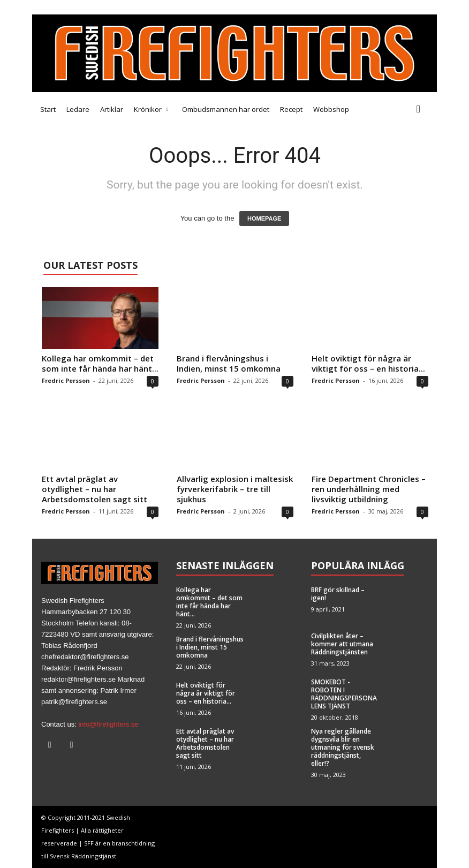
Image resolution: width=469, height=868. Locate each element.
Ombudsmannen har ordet (226, 109)
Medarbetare (53, 7)
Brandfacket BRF (191, 7)
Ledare (78, 109)
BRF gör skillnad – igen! (338, 594)
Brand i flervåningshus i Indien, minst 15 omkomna (229, 363)
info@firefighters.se (108, 724)
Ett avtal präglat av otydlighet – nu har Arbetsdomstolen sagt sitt (94, 489)
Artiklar (112, 109)
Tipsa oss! (97, 7)
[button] (421, 109)
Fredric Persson (66, 380)
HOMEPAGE (264, 218)
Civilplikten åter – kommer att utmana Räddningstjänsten (342, 644)
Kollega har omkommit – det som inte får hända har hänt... (100, 363)
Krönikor (151, 109)
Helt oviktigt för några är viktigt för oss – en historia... (368, 363)
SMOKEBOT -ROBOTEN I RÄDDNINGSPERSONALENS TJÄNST (344, 694)
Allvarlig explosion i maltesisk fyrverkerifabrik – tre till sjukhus (235, 489)
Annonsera (138, 7)
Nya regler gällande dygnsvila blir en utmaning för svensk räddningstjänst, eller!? (343, 747)
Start (48, 109)
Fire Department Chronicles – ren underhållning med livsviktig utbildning (369, 489)
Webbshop (331, 109)
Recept (291, 109)
